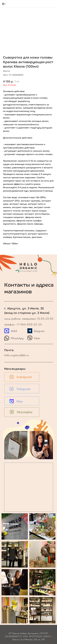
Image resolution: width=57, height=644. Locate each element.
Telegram (39, 331)
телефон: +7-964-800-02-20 (23, 324)
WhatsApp (17, 338)
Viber (37, 338)
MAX (14, 331)
